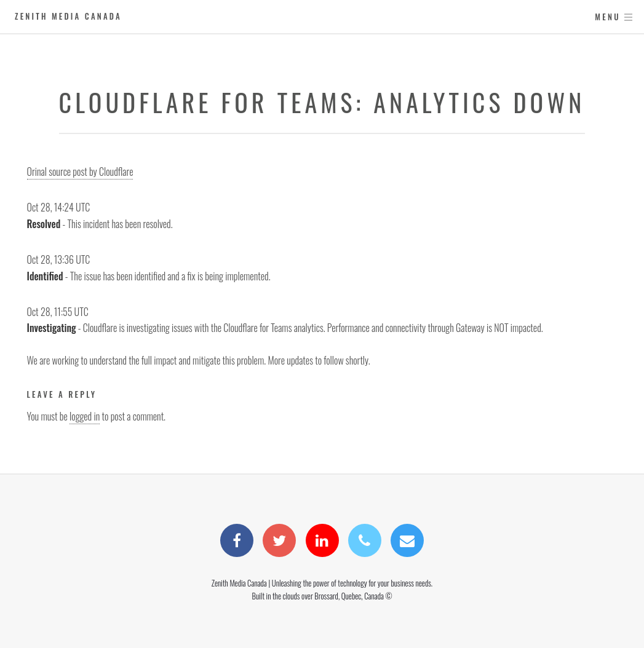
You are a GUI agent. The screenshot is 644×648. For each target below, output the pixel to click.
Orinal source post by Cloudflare (80, 172)
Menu (607, 17)
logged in (85, 416)
